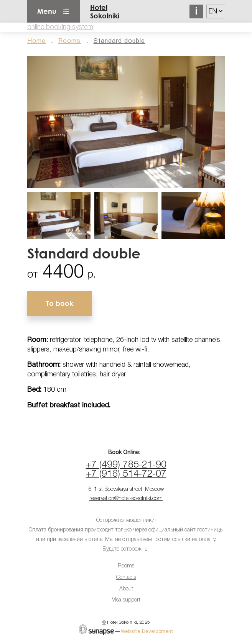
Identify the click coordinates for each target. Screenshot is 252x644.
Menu (47, 11)
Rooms (70, 41)
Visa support (126, 600)
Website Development (147, 632)
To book (60, 303)
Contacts (126, 578)
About (126, 589)
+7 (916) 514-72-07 (126, 474)
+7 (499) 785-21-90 (126, 465)
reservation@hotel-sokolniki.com (126, 499)
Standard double (119, 41)
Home (36, 41)
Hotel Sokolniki (105, 11)
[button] (126, 122)
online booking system (60, 27)
